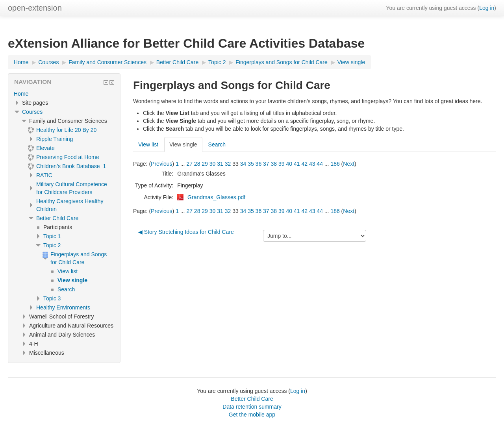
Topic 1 (52, 236)
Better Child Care (57, 218)
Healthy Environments (63, 307)
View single (183, 144)
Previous (161, 164)
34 (243, 164)
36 (259, 164)
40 (289, 164)
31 (220, 164)
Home (21, 94)
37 (266, 164)
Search (217, 144)
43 (312, 164)
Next (349, 164)
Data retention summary (252, 407)
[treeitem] (64, 94)
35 (251, 164)
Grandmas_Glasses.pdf (216, 197)
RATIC (44, 175)
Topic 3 (52, 298)
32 (228, 164)
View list (148, 144)
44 (320, 164)
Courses (32, 112)
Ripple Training (55, 139)
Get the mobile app (252, 415)
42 (304, 164)
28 (197, 164)
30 (213, 164)
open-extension (35, 8)
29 (205, 164)
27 (189, 164)
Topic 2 (52, 245)
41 (297, 164)
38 (274, 164)
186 (335, 164)
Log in (487, 8)
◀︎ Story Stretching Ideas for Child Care (186, 232)
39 (282, 164)
